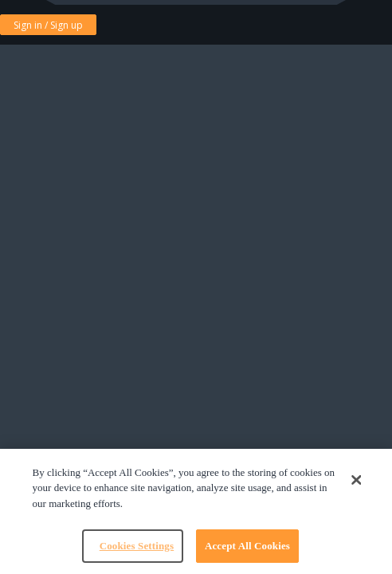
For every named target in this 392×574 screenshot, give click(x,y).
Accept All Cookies (247, 546)
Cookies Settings (137, 546)
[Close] (356, 480)
